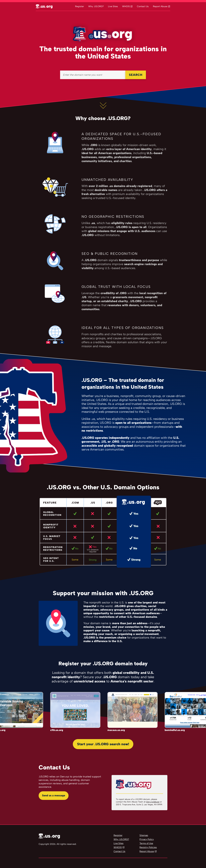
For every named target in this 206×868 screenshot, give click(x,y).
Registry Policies (148, 847)
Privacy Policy (147, 839)
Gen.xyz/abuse (153, 802)
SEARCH (136, 75)
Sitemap (144, 835)
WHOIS (126, 6)
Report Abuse (160, 6)
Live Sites (113, 6)
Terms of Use (146, 843)
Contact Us (143, 6)
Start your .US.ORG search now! (103, 744)
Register (80, 6)
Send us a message (54, 795)
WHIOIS (118, 847)
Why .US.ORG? (96, 6)
